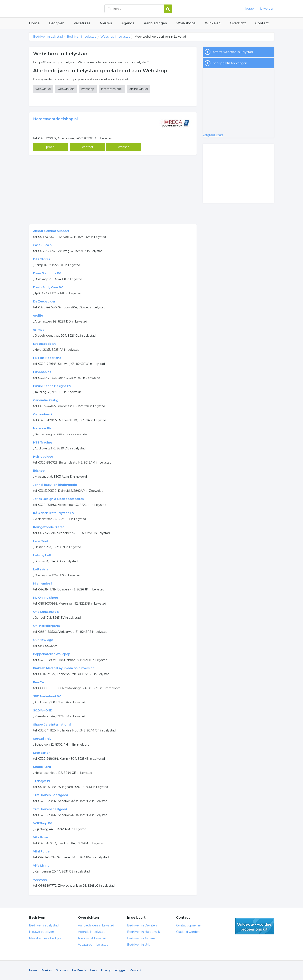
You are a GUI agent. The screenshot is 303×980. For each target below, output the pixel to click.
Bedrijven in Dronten (142, 925)
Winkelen (213, 23)
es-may (39, 330)
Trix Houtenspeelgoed (50, 809)
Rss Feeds (79, 970)
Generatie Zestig (46, 400)
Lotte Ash (40, 569)
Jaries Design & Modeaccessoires (58, 499)
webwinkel (43, 89)
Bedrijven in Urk (138, 945)
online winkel (139, 89)
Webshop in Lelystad (115, 37)
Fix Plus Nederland (47, 358)
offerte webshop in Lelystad (233, 52)
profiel (51, 147)
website (124, 147)
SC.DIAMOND (43, 710)
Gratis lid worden (188, 932)
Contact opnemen (189, 925)
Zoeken (47, 970)
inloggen (249, 9)
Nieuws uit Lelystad (92, 938)
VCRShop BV (42, 823)
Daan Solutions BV (47, 273)
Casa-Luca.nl (43, 245)
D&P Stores (42, 259)
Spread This (42, 739)
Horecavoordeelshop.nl (55, 119)
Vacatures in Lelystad (93, 945)
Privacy (106, 970)
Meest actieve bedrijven (46, 938)
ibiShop (39, 471)
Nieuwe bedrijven (41, 932)
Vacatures (82, 23)
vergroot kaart (213, 135)
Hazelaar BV (42, 428)
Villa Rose (40, 837)
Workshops (186, 23)
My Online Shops (46, 598)
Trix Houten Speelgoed (51, 795)
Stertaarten (42, 753)
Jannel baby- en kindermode (55, 485)
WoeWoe (40, 880)
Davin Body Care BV (48, 287)
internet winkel (112, 89)
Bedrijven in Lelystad (80, 9)
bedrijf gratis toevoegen (230, 63)
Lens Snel (40, 541)
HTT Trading (43, 442)
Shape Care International (52, 725)
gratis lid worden (255, 926)
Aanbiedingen (155, 23)
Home (34, 23)
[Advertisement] (113, 190)
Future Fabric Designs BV (52, 386)
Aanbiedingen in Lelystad (96, 925)
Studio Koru (42, 767)
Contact (262, 23)
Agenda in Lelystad (92, 932)
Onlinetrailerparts (46, 626)
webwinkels (66, 89)
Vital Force (41, 851)
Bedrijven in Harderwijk (143, 932)
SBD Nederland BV (47, 696)
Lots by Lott (42, 555)
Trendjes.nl (42, 781)
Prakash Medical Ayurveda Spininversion (64, 668)
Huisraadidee (43, 457)
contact (88, 147)
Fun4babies (42, 372)
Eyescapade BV (45, 344)
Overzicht (238, 23)
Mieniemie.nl (43, 584)
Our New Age (43, 640)
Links (93, 970)
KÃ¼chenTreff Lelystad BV (54, 513)
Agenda (128, 23)
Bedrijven (57, 23)
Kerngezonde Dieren (49, 527)
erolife (38, 316)
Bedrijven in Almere (141, 938)
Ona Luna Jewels (46, 612)
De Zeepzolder (44, 301)
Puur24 (39, 682)
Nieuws (106, 23)
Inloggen (120, 970)
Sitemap (62, 970)
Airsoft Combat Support (51, 231)
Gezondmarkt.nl (45, 414)
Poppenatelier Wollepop (52, 654)
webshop (88, 89)
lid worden (267, 9)
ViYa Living (41, 866)
